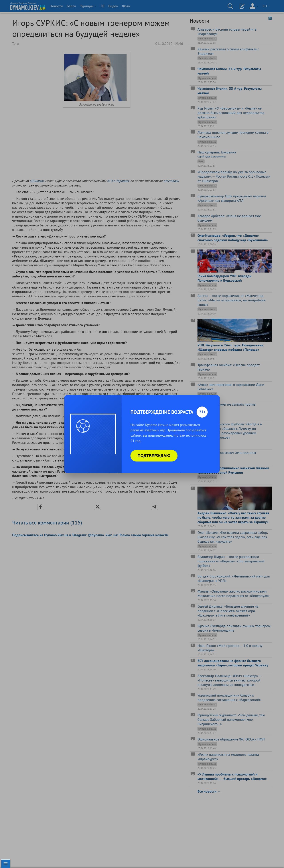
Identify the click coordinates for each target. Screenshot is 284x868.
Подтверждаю (154, 456)
